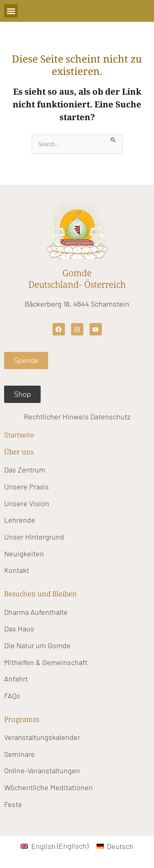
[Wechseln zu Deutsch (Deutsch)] (115, 846)
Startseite (19, 435)
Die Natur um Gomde (37, 645)
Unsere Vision (27, 503)
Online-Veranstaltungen (42, 770)
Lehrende (20, 520)
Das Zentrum (25, 470)
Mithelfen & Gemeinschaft (46, 662)
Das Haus (19, 628)
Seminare (20, 754)
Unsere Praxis (26, 486)
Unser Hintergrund (34, 537)
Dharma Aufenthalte (36, 612)
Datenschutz (110, 417)
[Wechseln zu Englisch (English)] (54, 846)
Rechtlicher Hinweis (56, 417)
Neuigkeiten (24, 554)
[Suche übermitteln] (113, 139)
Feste (13, 804)
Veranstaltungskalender (42, 737)
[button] (11, 11)
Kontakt (17, 570)
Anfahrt (16, 679)
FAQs (12, 696)
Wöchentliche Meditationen (48, 787)
